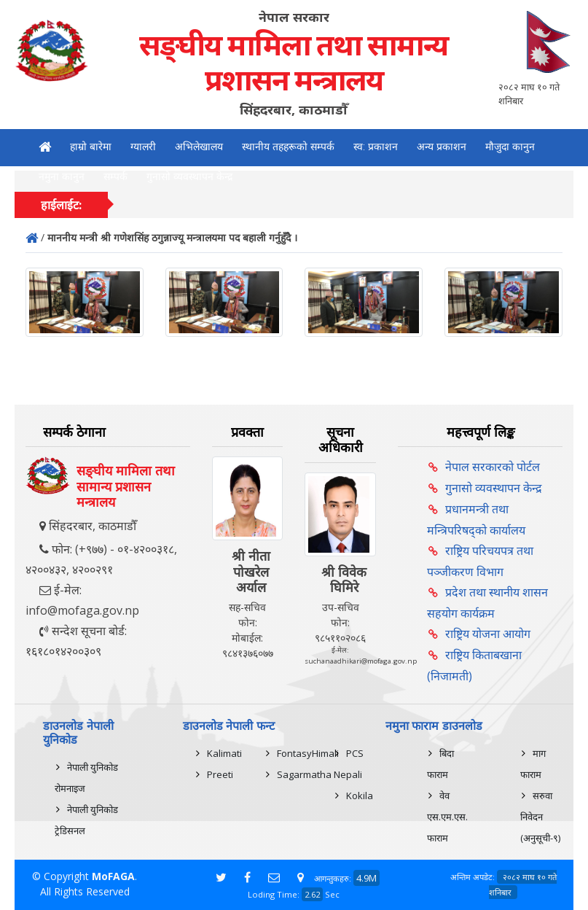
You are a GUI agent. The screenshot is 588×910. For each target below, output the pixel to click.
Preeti (220, 774)
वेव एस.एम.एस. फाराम (447, 817)
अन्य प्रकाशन (442, 147)
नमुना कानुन (62, 176)
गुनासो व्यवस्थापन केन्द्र (189, 176)
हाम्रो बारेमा (91, 147)
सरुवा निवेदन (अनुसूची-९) (540, 817)
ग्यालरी (143, 147)
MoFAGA (113, 876)
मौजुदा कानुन (510, 147)
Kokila (360, 796)
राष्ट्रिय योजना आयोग (488, 634)
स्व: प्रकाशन (376, 147)
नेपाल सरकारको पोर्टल (493, 467)
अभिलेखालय (199, 147)
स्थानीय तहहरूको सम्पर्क (288, 147)
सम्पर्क (115, 176)
